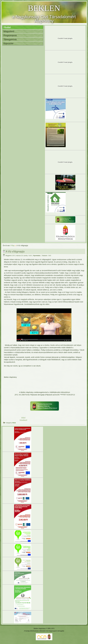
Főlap (13, 246)
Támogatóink (10, 39)
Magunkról (9, 31)
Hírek (14, 423)
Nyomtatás (37, 256)
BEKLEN (44, 8)
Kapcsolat (8, 43)
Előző (23, 418)
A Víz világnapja (15, 251)
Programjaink (10, 35)
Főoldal (7, 27)
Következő (23, 420)
